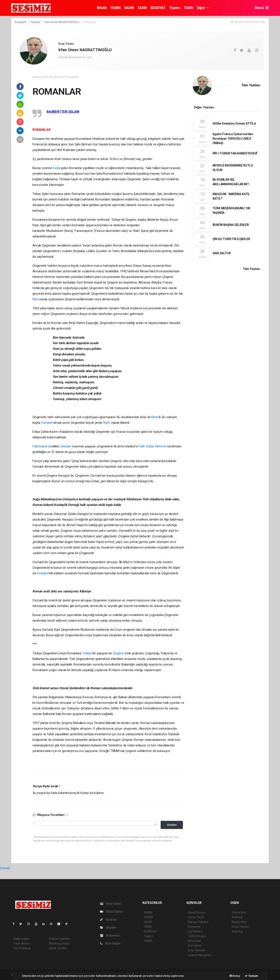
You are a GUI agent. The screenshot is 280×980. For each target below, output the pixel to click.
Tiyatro (175, 8)
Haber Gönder (58, 948)
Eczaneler (194, 927)
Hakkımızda (21, 939)
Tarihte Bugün (197, 936)
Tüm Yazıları (251, 85)
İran (55, 168)
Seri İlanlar (195, 946)
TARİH (142, 8)
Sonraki (5, 868)
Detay (235, 976)
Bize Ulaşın (110, 943)
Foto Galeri (111, 904)
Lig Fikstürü (195, 931)
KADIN (129, 8)
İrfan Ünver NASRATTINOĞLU (62, 22)
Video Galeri (111, 912)
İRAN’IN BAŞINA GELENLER (231, 225)
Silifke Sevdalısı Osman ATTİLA (234, 123)
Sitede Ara (239, 912)
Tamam (251, 976)
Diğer (202, 8)
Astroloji (237, 931)
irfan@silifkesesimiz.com (75, 57)
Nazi (35, 299)
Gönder (172, 825)
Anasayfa (21, 22)
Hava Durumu (197, 912)
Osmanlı (47, 423)
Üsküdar (65, 446)
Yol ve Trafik (196, 917)
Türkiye (87, 653)
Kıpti (107, 423)
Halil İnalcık (40, 446)
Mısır (154, 417)
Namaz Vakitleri (198, 922)
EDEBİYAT (158, 8)
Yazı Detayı (90, 22)
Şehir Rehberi (196, 950)
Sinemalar (194, 941)
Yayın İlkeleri (21, 943)
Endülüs (43, 573)
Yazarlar (36, 22)
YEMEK (116, 8)
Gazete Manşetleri (200, 955)
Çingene (118, 653)
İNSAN (102, 8)
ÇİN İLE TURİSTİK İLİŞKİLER (231, 239)
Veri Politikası (22, 948)
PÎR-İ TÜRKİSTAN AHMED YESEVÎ (235, 153)
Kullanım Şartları (59, 939)
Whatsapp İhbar (59, 943)
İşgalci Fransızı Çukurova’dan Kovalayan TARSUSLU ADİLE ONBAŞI (233, 139)
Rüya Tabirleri (241, 927)
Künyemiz (110, 935)
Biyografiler (239, 922)
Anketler (237, 917)
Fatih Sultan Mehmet (152, 446)
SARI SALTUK (222, 253)
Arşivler (108, 928)
